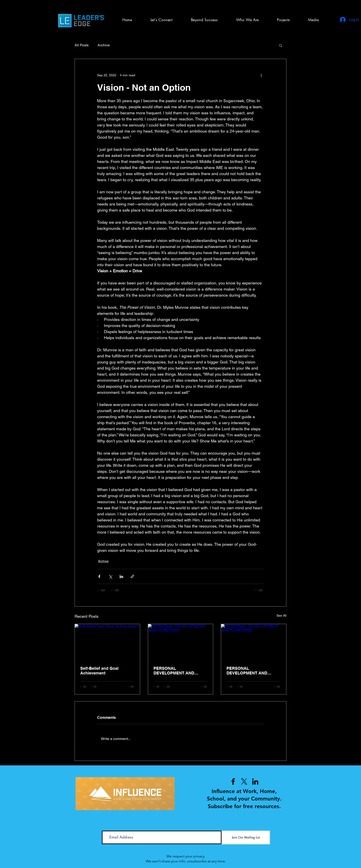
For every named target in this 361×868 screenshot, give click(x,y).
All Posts (82, 45)
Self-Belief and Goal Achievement (99, 671)
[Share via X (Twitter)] (110, 576)
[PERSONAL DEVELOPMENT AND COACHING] (181, 642)
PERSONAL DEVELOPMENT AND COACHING (174, 671)
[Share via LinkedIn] (121, 576)
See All (281, 615)
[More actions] (261, 75)
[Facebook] (233, 781)
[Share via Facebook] (99, 576)
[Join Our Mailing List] (246, 838)
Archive (104, 45)
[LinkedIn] (255, 781)
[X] (244, 781)
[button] (283, 20)
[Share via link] (132, 576)
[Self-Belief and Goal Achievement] (107, 642)
